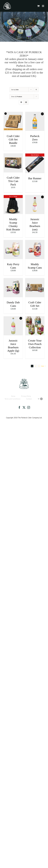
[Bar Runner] (35, 155)
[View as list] (26, 102)
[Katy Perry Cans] (13, 241)
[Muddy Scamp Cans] (35, 241)
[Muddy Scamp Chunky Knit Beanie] (13, 196)
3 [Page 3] (39, 366)
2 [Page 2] (36, 366)
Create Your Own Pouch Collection (35, 344)
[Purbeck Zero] (35, 113)
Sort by (15, 90)
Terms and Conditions (12, 399)
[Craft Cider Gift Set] (35, 279)
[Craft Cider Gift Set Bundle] (13, 113)
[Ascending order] (36, 90)
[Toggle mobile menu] (43, 6)
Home (13, 396)
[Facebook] (19, 407)
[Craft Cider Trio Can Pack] (13, 155)
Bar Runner (35, 178)
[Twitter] (24, 407)
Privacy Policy (26, 396)
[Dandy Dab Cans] (13, 279)
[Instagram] (29, 407)
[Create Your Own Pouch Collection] (35, 318)
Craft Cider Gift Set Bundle (13, 139)
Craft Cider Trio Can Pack (13, 181)
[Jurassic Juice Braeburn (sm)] (35, 196)
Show (17, 97)
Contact (29, 399)
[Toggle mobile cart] (38, 6)
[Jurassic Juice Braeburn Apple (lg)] (13, 318)
